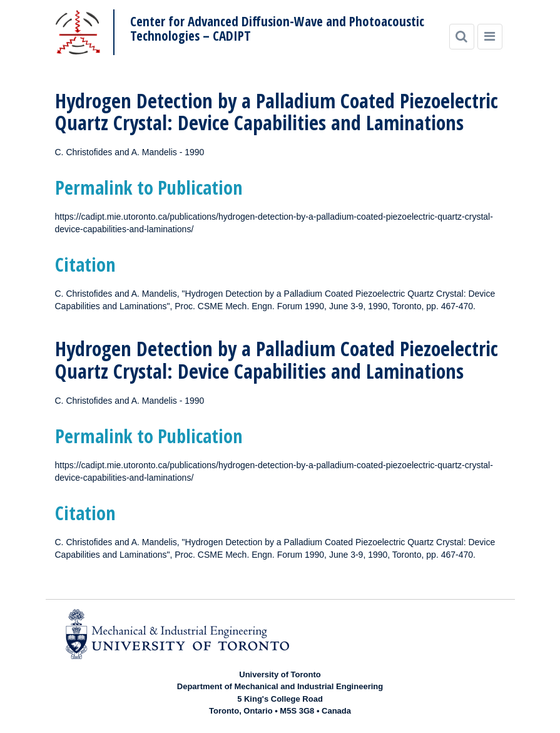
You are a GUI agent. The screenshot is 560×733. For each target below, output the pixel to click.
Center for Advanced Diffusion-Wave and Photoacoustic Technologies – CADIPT (277, 29)
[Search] (462, 37)
